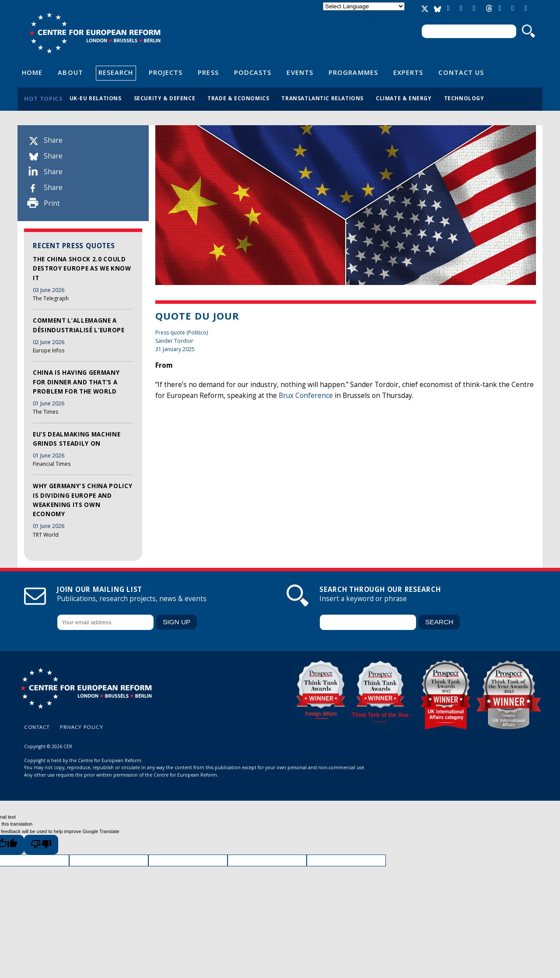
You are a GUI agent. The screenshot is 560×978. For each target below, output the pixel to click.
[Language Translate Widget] (364, 6)
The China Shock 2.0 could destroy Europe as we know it (82, 269)
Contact (37, 727)
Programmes (353, 72)
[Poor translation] (41, 845)
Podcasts (253, 72)
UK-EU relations (96, 98)
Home (32, 72)
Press (208, 72)
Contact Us (461, 72)
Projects (166, 72)
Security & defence (165, 98)
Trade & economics (238, 98)
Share (53, 140)
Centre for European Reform (95, 33)
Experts (408, 72)
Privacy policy (81, 727)
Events (300, 72)
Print (52, 203)
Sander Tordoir (174, 341)
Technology (464, 98)
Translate (364, 14)
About (70, 72)
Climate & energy (404, 98)
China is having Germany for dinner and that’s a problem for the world (76, 382)
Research (116, 72)
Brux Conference (306, 396)
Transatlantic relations (322, 98)
